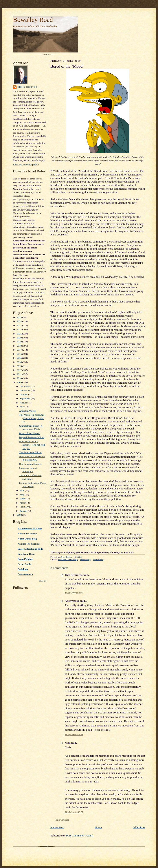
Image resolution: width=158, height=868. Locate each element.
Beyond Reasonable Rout (32, 437)
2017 (19, 350)
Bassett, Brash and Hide (30, 549)
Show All (43, 581)
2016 (19, 354)
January (24, 511)
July (22, 407)
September (25, 398)
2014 (19, 362)
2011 (19, 374)
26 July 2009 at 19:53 (74, 735)
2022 (19, 329)
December (25, 386)
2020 (19, 338)
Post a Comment (62, 820)
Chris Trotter (27, 87)
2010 (19, 378)
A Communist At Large (30, 528)
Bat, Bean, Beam (26, 554)
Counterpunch (25, 574)
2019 (19, 342)
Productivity (99, 559)
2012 (19, 370)
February (25, 507)
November (25, 390)
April (23, 498)
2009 (19, 382)
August (24, 403)
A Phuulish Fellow (27, 534)
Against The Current (29, 544)
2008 (19, 515)
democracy (85, 559)
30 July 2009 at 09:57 (74, 812)
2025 (19, 317)
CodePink (23, 569)
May (22, 495)
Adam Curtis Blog (27, 539)
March (23, 503)
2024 (19, 321)
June (22, 490)
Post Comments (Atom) (80, 835)
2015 (19, 358)
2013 (19, 366)
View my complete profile (26, 164)
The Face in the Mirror (30, 452)
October (24, 394)
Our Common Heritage (30, 464)
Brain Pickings (25, 559)
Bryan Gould (24, 564)
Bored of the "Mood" (29, 433)
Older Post (139, 827)
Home (98, 827)
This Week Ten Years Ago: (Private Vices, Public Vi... (32, 418)
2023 (19, 325)
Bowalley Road (33, 20)
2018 (19, 346)
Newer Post (57, 827)
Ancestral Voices (27, 411)
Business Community (68, 559)
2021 (19, 334)
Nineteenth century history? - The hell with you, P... (32, 445)
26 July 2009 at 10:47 (74, 593)
